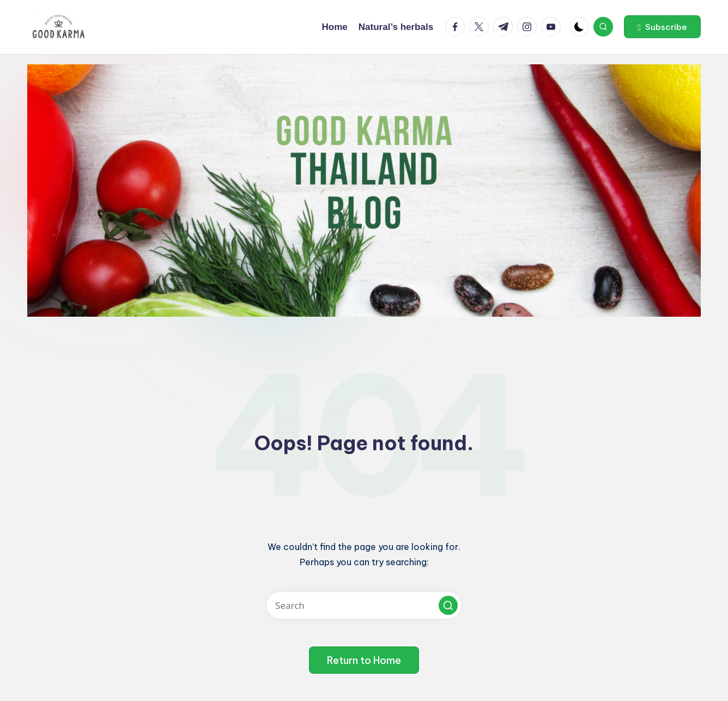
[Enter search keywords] (364, 605)
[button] (662, 27)
